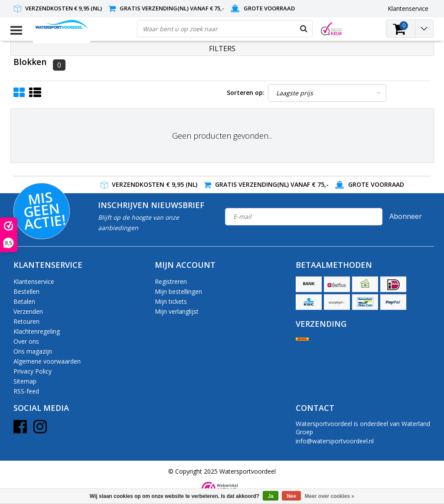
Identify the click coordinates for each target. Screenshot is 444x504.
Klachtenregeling (37, 331)
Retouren (26, 321)
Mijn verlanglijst (177, 311)
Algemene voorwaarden (47, 361)
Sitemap (25, 381)
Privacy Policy (33, 371)
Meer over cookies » (330, 496)
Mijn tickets (171, 301)
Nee (291, 496)
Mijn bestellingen (178, 291)
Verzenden (28, 311)
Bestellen (26, 291)
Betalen (24, 301)
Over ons (26, 341)
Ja (270, 496)
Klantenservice (34, 281)
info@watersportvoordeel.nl (335, 441)
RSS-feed (26, 391)
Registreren (171, 281)
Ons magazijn (33, 351)
